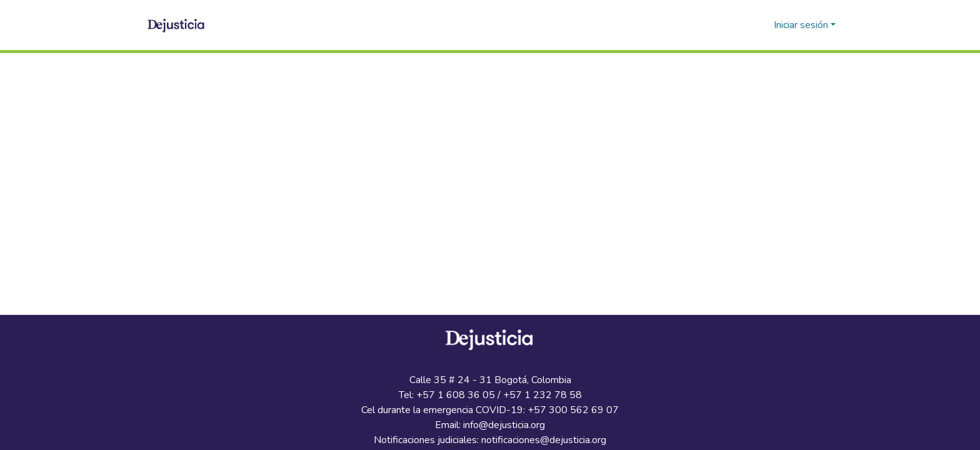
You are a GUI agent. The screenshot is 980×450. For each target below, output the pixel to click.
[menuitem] (762, 25)
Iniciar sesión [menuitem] (801, 25)
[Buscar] (744, 25)
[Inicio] (177, 25)
